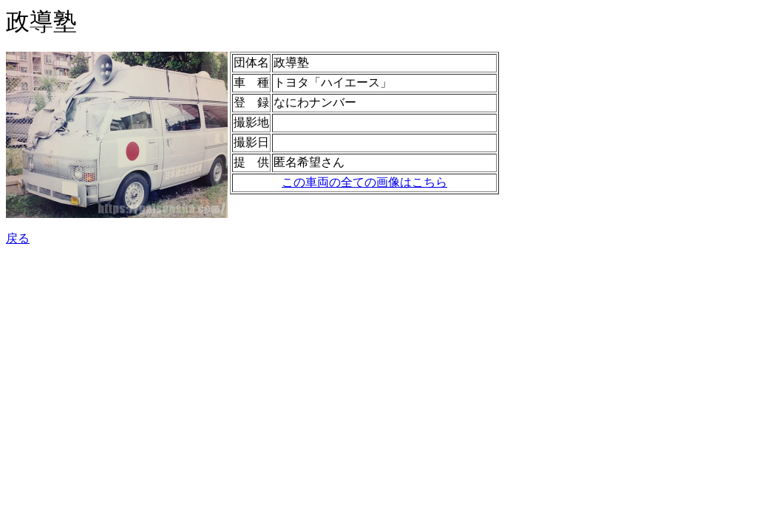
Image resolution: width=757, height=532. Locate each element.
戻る (18, 238)
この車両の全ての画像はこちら (364, 182)
